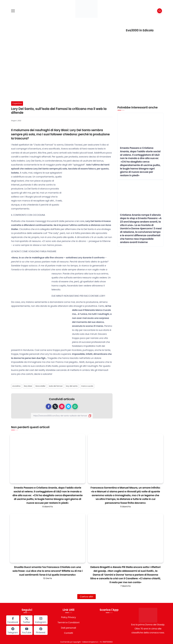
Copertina (17, 103)
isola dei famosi (56, 386)
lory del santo (72, 386)
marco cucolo (87, 386)
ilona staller (40, 386)
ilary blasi (28, 386)
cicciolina (16, 386)
